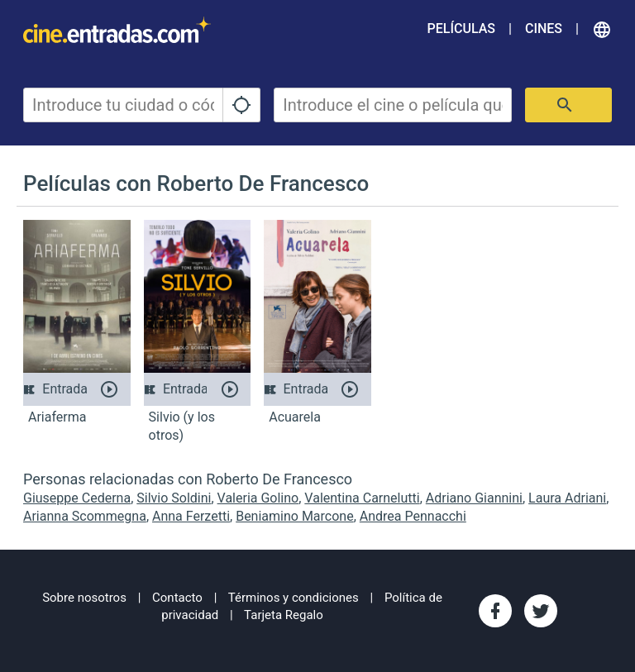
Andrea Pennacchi (413, 516)
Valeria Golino (258, 498)
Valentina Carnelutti (362, 498)
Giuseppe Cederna (77, 498)
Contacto (177, 598)
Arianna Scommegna (85, 516)
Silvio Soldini (174, 498)
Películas (461, 29)
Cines (544, 29)
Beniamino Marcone (295, 516)
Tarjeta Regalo (284, 615)
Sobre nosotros (84, 598)
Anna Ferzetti (191, 516)
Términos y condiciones (294, 598)
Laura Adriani (567, 498)
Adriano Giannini (474, 498)
